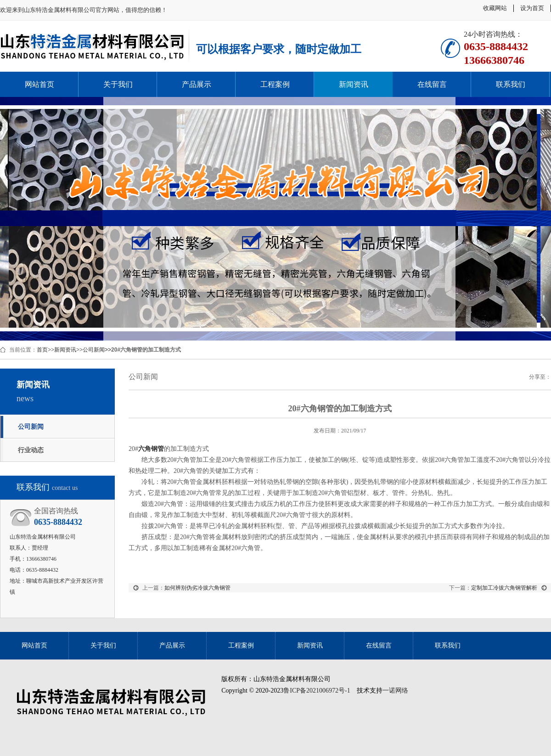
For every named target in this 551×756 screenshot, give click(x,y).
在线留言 (432, 84)
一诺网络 (395, 691)
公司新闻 (94, 350)
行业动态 (31, 450)
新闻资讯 (354, 84)
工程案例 (275, 84)
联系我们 (511, 84)
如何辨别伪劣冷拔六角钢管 (197, 588)
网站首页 (39, 84)
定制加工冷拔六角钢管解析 (504, 588)
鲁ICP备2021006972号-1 (317, 691)
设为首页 (532, 8)
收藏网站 (495, 8)
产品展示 (197, 84)
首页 (42, 350)
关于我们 (118, 84)
